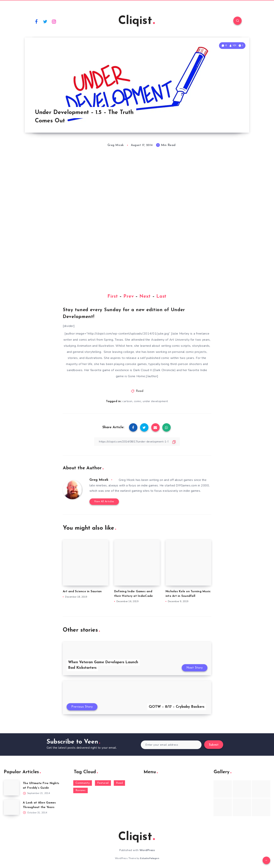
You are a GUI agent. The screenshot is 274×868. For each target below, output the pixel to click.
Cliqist (137, 21)
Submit (214, 745)
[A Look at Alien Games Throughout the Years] (11, 807)
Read (140, 391)
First (113, 297)
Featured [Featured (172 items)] (103, 783)
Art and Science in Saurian (82, 592)
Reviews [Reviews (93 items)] (81, 790)
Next (145, 297)
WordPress (147, 850)
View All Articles (104, 502)
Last (161, 297)
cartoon (127, 401)
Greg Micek (99, 480)
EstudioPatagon (150, 858)
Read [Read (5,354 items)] (119, 783)
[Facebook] (36, 21)
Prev (129, 297)
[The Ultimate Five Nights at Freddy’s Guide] (11, 788)
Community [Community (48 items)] (83, 783)
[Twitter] (45, 21)
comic (138, 401)
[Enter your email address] (171, 745)
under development (155, 401)
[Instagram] (54, 21)
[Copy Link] (137, 442)
